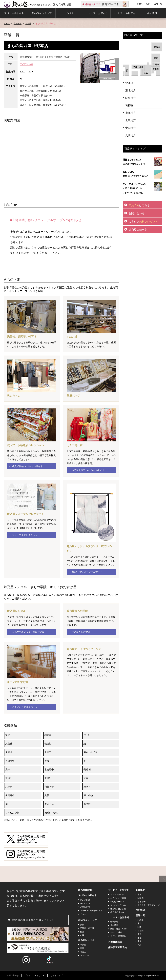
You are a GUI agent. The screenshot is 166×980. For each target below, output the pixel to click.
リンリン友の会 (117, 894)
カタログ (143, 222)
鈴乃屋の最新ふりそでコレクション (33, 920)
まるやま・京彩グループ (148, 905)
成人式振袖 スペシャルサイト (27, 466)
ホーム (7, 24)
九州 (140, 945)
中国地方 (131, 128)
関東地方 (131, 98)
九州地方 (131, 135)
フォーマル (85, 955)
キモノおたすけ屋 (118, 898)
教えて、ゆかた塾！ (119, 909)
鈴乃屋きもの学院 (81, 632)
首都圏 (28, 24)
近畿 (140, 938)
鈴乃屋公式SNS (117, 912)
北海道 (129, 83)
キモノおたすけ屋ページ (25, 707)
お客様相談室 (115, 942)
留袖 (82, 932)
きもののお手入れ (118, 905)
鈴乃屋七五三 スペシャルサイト (88, 470)
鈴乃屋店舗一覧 (138, 230)
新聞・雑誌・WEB (118, 929)
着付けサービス (117, 902)
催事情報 (114, 922)
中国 (140, 941)
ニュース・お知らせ (119, 917)
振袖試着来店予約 (118, 947)
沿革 (140, 894)
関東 (140, 927)
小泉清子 (142, 902)
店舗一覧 (158, 4)
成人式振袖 (85, 900)
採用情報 (140, 910)
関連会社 (142, 898)
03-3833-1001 (26, 64)
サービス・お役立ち (119, 890)
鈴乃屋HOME (85, 890)
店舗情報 (114, 925)
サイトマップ (57, 976)
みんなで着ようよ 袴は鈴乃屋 (28, 632)
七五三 (83, 914)
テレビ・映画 (116, 932)
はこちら (139, 205)
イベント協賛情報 (118, 936)
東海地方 (131, 113)
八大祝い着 (85, 907)
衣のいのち (85, 903)
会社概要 (140, 890)
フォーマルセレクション (25, 535)
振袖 (82, 925)
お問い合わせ (144, 4)
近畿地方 (131, 120)
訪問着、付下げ (87, 928)
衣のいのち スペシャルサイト (87, 572)
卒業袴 (83, 945)
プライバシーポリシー (35, 976)
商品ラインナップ (87, 920)
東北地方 (131, 90)
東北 (140, 923)
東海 (140, 934)
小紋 (82, 935)
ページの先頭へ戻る (163, 879)
